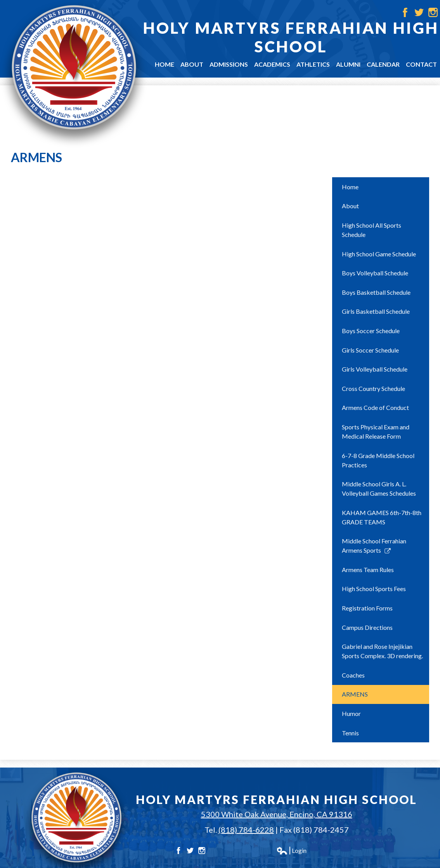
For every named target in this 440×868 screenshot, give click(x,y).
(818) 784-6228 (246, 830)
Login (291, 851)
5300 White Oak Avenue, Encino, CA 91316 (277, 814)
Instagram (433, 12)
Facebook (405, 12)
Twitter (419, 12)
